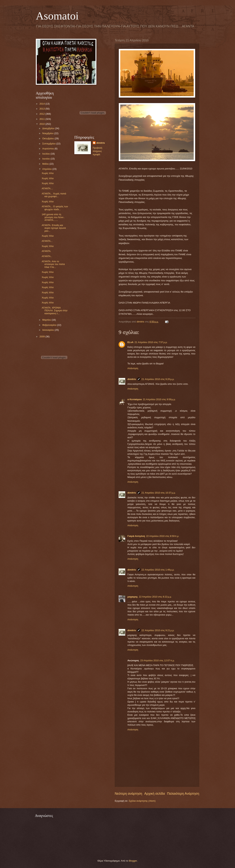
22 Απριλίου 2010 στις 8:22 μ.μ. (155, 597)
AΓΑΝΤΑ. (46, 251)
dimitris (132, 379)
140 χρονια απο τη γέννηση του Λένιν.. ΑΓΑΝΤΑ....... (53, 217)
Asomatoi (57, 16)
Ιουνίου (46, 159)
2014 (42, 104)
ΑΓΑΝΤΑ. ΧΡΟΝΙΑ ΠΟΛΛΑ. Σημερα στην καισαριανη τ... (55, 311)
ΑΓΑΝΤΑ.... (47, 188)
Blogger (133, 861)
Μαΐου (46, 164)
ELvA (130, 342)
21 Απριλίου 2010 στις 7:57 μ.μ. (151, 342)
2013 (42, 109)
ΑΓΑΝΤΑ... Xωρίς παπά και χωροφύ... (54, 195)
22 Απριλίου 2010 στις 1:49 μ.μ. (158, 570)
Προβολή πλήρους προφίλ (97, 151)
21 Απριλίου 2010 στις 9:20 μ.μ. (158, 379)
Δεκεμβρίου (49, 128)
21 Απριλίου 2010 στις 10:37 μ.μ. (159, 493)
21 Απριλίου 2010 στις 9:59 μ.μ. (159, 399)
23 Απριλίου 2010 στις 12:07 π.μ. (157, 660)
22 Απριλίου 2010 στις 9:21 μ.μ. (158, 630)
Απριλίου (47, 169)
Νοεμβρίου (48, 133)
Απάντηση (133, 368)
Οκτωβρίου (48, 138)
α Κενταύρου (135, 399)
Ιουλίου (46, 154)
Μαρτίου (47, 320)
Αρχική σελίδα (155, 794)
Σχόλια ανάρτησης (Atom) (142, 801)
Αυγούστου (48, 149)
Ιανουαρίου (48, 330)
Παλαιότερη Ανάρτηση (183, 794)
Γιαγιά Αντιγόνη (136, 536)
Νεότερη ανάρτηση (128, 794)
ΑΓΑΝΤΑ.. (47, 256)
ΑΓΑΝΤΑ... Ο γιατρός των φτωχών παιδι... (55, 208)
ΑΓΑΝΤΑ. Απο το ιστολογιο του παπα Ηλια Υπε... (53, 264)
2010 (42, 124)
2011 (42, 119)
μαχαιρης (133, 597)
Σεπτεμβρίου (49, 144)
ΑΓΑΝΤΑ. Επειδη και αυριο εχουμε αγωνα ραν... (54, 228)
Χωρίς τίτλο (48, 173)
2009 (42, 337)
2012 (42, 114)
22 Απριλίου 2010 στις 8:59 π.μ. (163, 536)
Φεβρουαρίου (50, 325)
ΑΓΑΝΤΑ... (47, 241)
